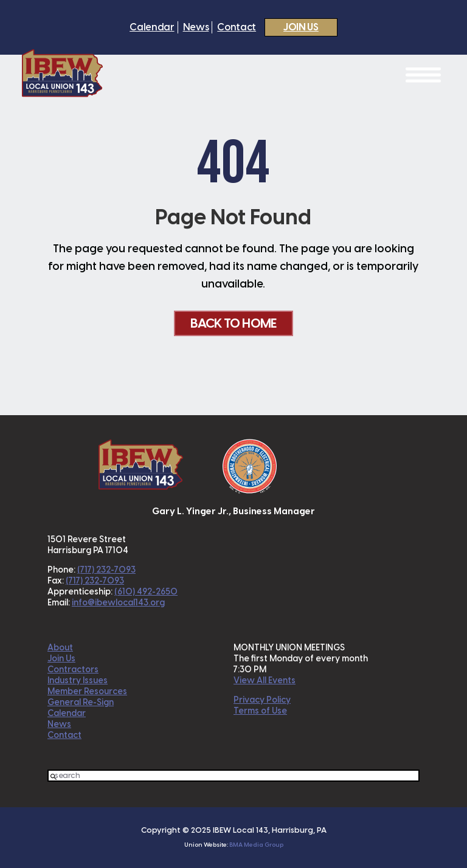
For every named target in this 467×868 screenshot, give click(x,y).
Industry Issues (78, 680)
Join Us (301, 27)
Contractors (73, 670)
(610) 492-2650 (146, 592)
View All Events (265, 680)
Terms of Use (260, 711)
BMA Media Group (256, 845)
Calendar (152, 27)
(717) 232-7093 (106, 570)
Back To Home (233, 323)
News (196, 27)
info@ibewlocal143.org (118, 603)
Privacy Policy (262, 700)
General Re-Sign (81, 702)
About (60, 648)
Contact (237, 27)
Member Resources (87, 691)
